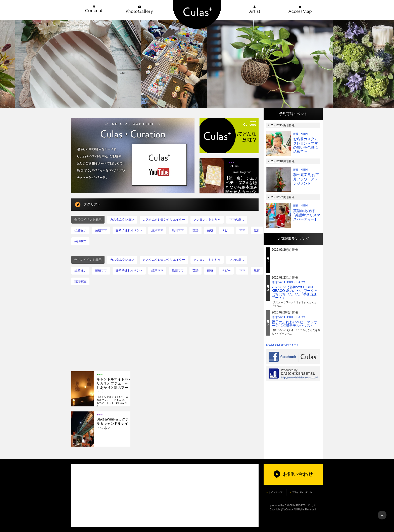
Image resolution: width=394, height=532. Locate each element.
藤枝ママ (101, 230)
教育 (257, 230)
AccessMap (300, 10)
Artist (255, 10)
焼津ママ (157, 230)
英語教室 (80, 241)
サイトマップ (275, 492)
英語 (195, 230)
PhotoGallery (139, 10)
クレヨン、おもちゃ (207, 220)
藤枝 (210, 230)
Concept (94, 10)
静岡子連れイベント (129, 230)
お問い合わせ (293, 474)
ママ (242, 230)
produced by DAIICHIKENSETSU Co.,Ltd (293, 506)
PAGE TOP (382, 515)
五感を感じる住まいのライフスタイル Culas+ (197, 14)
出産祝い (80, 230)
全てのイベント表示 (88, 220)
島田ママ (178, 230)
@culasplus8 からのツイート (282, 345)
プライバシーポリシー (303, 492)
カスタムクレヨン (122, 220)
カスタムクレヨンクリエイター (164, 220)
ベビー (226, 230)
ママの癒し (237, 220)
